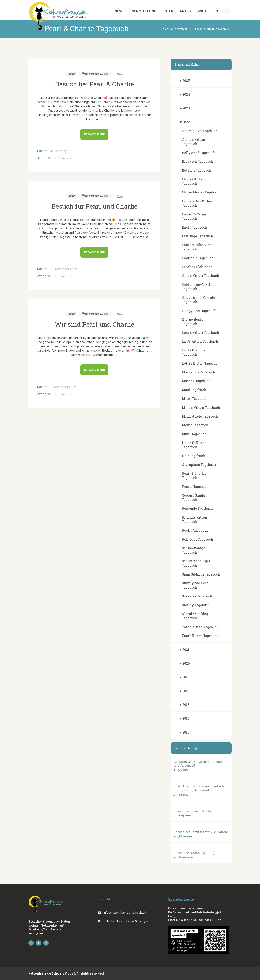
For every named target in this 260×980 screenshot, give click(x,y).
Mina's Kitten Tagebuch (201, 407)
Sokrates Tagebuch (197, 596)
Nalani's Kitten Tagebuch (194, 445)
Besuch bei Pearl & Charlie (94, 84)
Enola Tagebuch (195, 227)
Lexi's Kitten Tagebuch (200, 332)
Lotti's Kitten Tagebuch (201, 363)
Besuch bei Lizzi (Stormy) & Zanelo (201, 832)
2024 (186, 94)
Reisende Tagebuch (197, 508)
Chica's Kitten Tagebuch (193, 181)
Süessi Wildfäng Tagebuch (195, 616)
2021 (186, 649)
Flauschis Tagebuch (198, 258)
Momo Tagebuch (195, 425)
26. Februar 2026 (183, 857)
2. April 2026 (181, 795)
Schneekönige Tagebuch (194, 550)
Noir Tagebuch (194, 456)
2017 (186, 705)
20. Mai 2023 (58, 151)
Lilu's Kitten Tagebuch (200, 341)
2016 (186, 718)
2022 (72, 74)
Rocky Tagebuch (195, 530)
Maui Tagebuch (194, 390)
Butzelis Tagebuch (197, 170)
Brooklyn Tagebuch (198, 161)
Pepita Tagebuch (195, 487)
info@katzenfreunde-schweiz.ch (125, 913)
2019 (186, 677)
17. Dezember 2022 (63, 269)
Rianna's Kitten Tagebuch (194, 519)
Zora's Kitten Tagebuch (200, 636)
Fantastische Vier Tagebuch (197, 247)
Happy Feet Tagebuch (199, 311)
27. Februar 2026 (183, 837)
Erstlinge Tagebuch (198, 236)
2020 (186, 663)
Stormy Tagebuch (196, 605)
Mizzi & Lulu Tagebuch (200, 416)
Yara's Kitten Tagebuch (200, 627)
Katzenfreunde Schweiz (46, 973)
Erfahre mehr (95, 134)
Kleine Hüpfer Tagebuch (193, 322)
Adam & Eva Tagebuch (200, 131)
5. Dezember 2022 (63, 387)
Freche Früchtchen (197, 267)
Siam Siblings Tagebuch (201, 574)
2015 (186, 732)
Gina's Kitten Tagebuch (200, 275)
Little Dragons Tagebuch (194, 352)
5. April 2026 (181, 770)
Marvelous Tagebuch (199, 372)
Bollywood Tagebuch (199, 153)
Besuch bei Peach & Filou (193, 811)
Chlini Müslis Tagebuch (201, 192)
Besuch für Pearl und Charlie (94, 206)
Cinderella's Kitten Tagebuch (197, 203)
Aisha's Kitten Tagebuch (193, 142)
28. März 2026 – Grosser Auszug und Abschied (198, 764)
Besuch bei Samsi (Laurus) (194, 853)
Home (164, 29)
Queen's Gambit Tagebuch (194, 497)
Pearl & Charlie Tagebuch (95, 74)
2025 (186, 80)
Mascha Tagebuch (196, 381)
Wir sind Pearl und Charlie (95, 324)
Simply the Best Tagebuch (195, 585)
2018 (186, 691)
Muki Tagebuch (194, 434)
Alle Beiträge (179, 29)
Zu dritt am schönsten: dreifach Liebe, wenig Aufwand (199, 788)
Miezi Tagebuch (195, 398)
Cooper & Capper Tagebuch (195, 216)
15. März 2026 (182, 816)
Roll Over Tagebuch (198, 539)
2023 (186, 108)
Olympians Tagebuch (199, 465)
